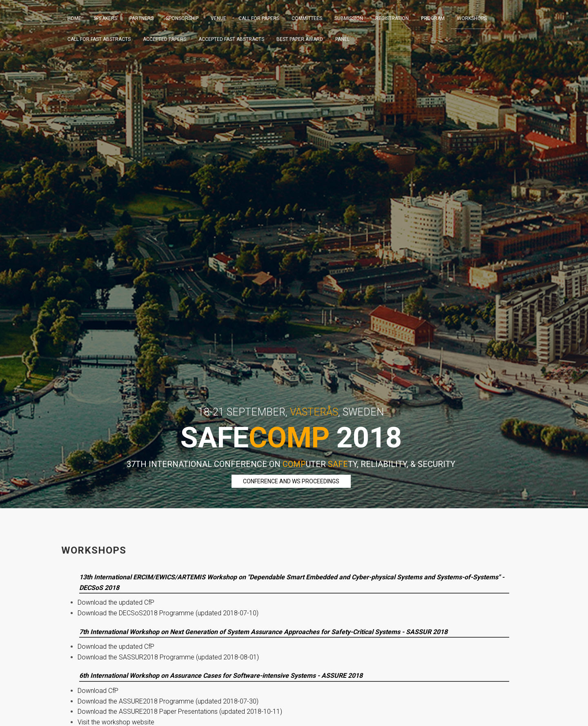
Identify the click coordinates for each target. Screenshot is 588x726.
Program (433, 18)
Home (74, 18)
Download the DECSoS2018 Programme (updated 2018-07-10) (168, 613)
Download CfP (98, 691)
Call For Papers (259, 18)
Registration (392, 18)
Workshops (472, 18)
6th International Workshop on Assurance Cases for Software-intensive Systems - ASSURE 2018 (221, 676)
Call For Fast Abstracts (99, 39)
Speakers (105, 18)
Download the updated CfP (116, 602)
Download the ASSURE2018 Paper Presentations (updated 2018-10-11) (180, 711)
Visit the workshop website (116, 722)
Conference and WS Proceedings (291, 481)
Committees (307, 18)
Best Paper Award (300, 39)
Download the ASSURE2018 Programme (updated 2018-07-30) (168, 701)
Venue (218, 18)
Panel (342, 39)
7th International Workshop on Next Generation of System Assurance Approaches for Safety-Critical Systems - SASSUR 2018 (263, 632)
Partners (141, 18)
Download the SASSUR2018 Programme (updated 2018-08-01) (168, 657)
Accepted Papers (165, 39)
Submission (349, 18)
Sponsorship (182, 18)
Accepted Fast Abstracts (231, 39)
